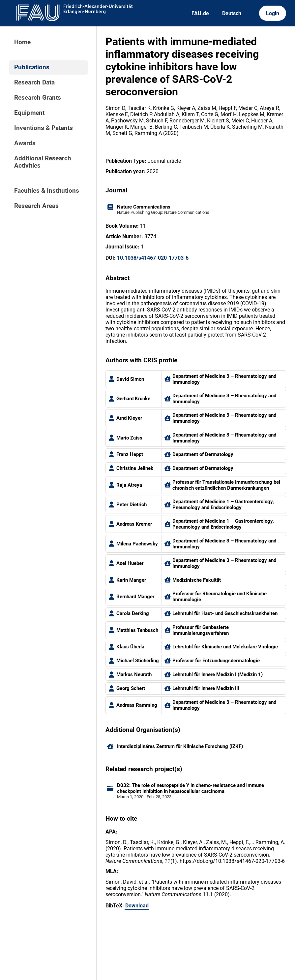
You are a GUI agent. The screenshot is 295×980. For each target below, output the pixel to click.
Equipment (29, 113)
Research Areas (36, 206)
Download (137, 906)
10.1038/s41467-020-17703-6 (153, 258)
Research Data (34, 82)
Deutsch (232, 13)
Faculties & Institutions (47, 191)
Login (273, 13)
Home (22, 42)
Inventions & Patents (44, 128)
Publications (32, 67)
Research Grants (38, 98)
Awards (25, 143)
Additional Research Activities (43, 162)
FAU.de (200, 13)
